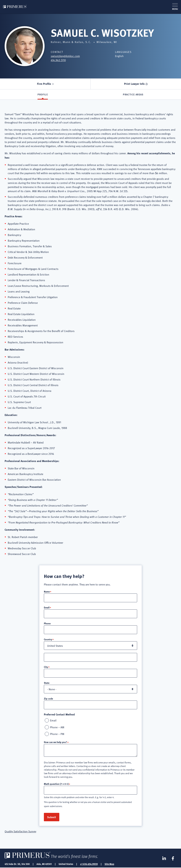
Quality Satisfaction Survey (20, 832)
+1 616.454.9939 (89, 864)
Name (47, 592)
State (47, 683)
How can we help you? (55, 742)
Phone (47, 623)
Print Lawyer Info (134, 84)
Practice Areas (133, 95)
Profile (43, 95)
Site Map (109, 864)
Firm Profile (44, 84)
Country (48, 639)
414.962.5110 (58, 60)
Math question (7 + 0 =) (56, 784)
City (46, 667)
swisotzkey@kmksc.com (65, 56)
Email (47, 608)
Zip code (48, 699)
